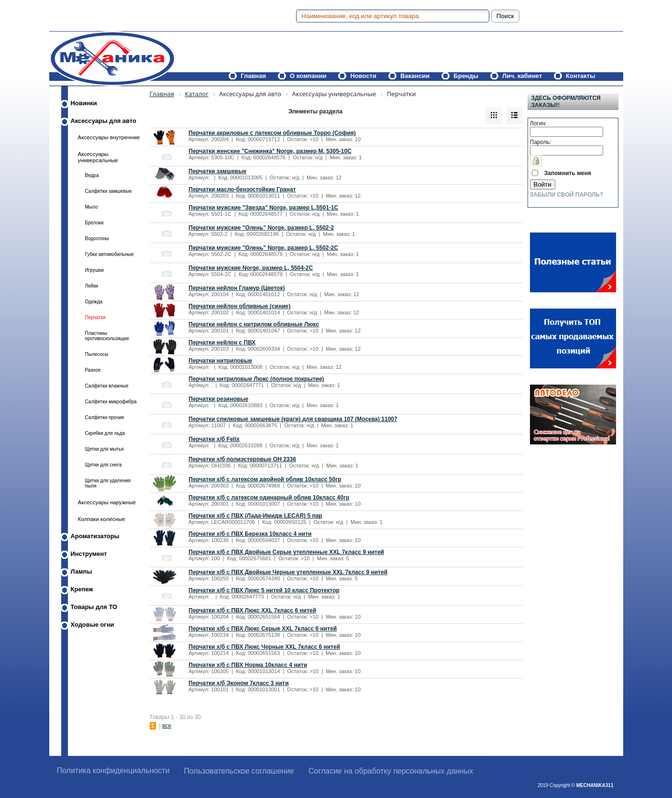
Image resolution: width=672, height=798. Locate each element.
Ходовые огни (93, 625)
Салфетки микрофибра (111, 402)
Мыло (92, 207)
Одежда (94, 302)
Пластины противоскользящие (107, 336)
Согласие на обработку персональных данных (391, 771)
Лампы (82, 571)
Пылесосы (97, 354)
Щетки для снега (104, 465)
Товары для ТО (94, 607)
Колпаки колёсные (102, 519)
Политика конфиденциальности (113, 770)
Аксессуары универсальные (98, 157)
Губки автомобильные (110, 254)
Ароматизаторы (95, 536)
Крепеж (82, 589)
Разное (93, 370)
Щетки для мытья (105, 449)
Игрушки (94, 270)
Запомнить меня (568, 173)
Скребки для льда (105, 433)
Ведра (92, 175)
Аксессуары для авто (104, 121)
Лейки (92, 286)
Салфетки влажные (107, 386)
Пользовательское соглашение (239, 771)
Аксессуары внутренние (109, 137)
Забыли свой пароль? (567, 195)
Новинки (84, 103)
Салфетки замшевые (109, 191)
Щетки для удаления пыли (108, 483)
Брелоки (94, 223)
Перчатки (95, 317)
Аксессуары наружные (107, 502)
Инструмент (89, 554)
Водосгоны (97, 238)
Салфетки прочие (105, 417)
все (167, 726)
